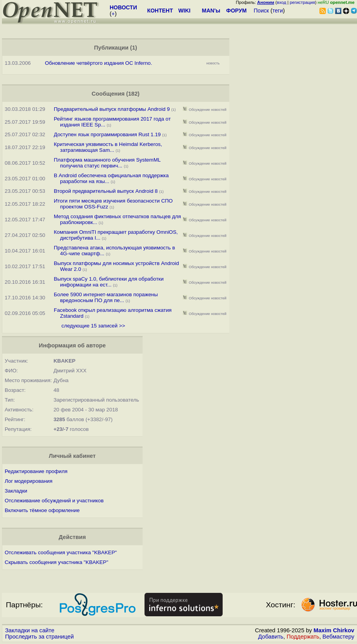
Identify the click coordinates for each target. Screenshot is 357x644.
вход (282, 2)
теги (278, 11)
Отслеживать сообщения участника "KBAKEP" (61, 552)
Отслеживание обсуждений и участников (54, 501)
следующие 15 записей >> (93, 326)
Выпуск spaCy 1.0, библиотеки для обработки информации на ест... (109, 282)
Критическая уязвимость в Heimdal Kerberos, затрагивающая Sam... (108, 147)
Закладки (16, 491)
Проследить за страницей (39, 637)
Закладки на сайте (30, 630)
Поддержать (303, 637)
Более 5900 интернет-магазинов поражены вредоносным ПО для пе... (106, 297)
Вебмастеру (338, 637)
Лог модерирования (29, 481)
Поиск (262, 11)
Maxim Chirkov (334, 630)
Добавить (271, 637)
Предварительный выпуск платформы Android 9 (112, 109)
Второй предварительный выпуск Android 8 (106, 191)
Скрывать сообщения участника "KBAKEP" (56, 562)
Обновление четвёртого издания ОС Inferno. (98, 63)
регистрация (303, 2)
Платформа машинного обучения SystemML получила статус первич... (107, 163)
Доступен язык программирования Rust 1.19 (108, 134)
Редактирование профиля (36, 471)
